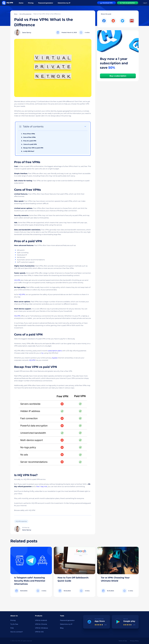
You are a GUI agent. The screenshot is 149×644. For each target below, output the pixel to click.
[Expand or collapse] (85, 127)
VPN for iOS (39, 632)
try (42, 353)
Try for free (14, 624)
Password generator (46, 3)
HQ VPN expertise (25, 14)
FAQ (12, 628)
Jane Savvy (27, 33)
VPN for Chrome (41, 624)
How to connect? (17, 632)
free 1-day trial (42, 487)
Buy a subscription (118, 76)
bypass (55, 358)
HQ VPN (17, 280)
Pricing (31, 3)
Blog (16, 14)
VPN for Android (41, 620)
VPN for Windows (41, 628)
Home (21, 3)
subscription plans (55, 351)
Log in (145, 3)
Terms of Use (123, 641)
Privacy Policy (134, 641)
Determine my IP (64, 3)
